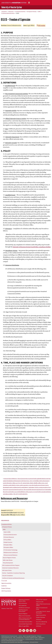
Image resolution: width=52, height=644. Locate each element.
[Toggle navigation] (29, 3)
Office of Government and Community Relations (25, 619)
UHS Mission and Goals (24, 608)
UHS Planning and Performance (23, 611)
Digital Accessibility (6, 583)
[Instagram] (27, 631)
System (4, 11)
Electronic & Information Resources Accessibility (12, 641)
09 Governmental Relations (10, 555)
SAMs (39, 11)
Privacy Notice (5, 639)
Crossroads (4, 581)
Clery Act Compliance (7, 576)
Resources (11, 11)
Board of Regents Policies (9, 558)
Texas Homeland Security (7, 638)
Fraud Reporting (20, 638)
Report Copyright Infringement (30, 636)
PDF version (42, 25)
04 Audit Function (8, 542)
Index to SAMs (7, 532)
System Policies (32, 11)
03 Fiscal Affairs (7, 540)
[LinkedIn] (35, 631)
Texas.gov (39, 636)
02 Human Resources (9, 537)
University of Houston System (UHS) (24, 600)
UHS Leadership (23, 605)
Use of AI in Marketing (41, 622)
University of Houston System (12, 7)
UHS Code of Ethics (7, 570)
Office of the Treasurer (42, 600)
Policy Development (8, 563)
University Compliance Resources (10, 568)
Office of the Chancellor (25, 616)
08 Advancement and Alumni (11, 552)
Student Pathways (6, 588)
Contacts (20, 636)
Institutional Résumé (30, 639)
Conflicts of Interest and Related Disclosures (13, 578)
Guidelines (4, 586)
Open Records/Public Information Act (16, 639)
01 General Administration (8, 13)
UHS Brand (39, 619)
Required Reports (39, 639)
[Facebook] (20, 631)
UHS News (39, 626)
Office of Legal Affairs (24, 626)
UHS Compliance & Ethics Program (11, 565)
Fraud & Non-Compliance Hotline (31, 638)
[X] (24, 631)
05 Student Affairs (8, 545)
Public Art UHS (40, 602)
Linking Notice (41, 638)
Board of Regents (23, 614)
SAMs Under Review (8, 560)
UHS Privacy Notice (6, 591)
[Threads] (31, 631)
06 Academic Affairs (8, 547)
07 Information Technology (10, 550)
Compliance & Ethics (20, 11)
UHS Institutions (23, 603)
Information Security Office (25, 622)
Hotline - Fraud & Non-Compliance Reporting (13, 573)
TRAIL (14, 638)
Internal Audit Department (25, 624)
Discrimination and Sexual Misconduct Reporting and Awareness (15, 642)
